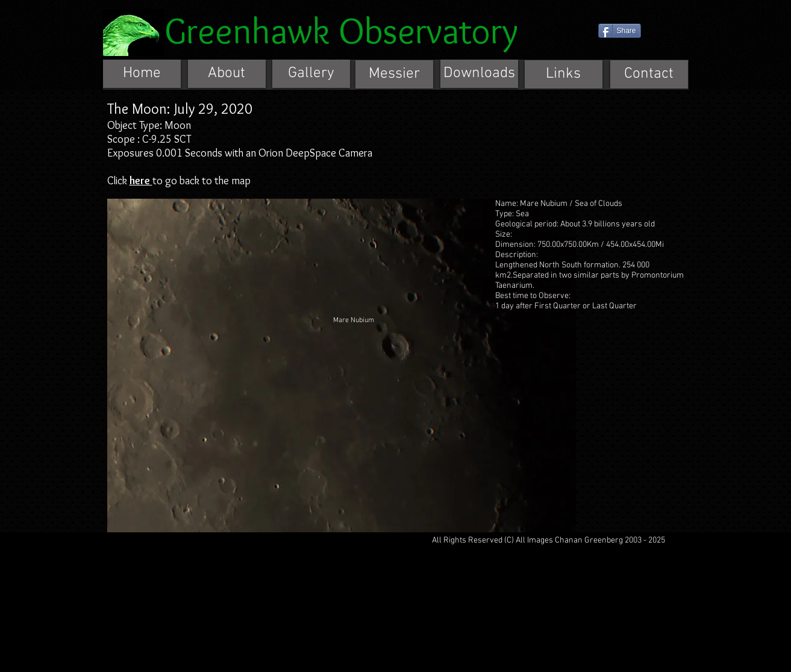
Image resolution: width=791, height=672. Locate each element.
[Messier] (394, 74)
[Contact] (649, 74)
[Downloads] (479, 74)
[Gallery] (311, 74)
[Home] (142, 74)
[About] (227, 74)
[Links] (564, 74)
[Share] (620, 31)
